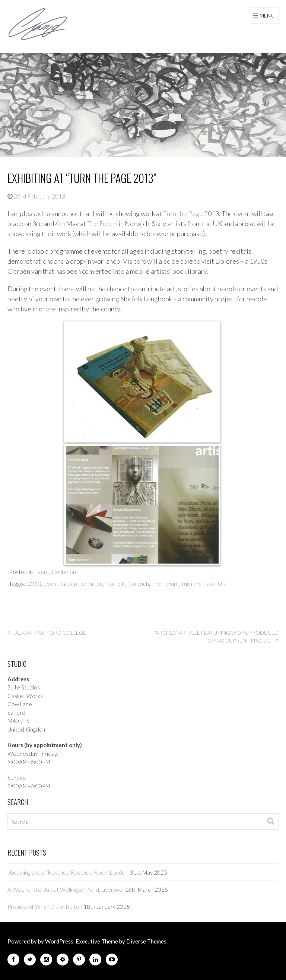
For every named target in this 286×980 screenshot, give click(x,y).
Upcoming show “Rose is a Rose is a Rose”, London (68, 872)
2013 (34, 583)
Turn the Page (183, 213)
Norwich (138, 583)
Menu (267, 15)
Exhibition (64, 572)
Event (42, 572)
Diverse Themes (146, 941)
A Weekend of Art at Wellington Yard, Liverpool (66, 889)
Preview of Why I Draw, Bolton (45, 907)
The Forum (102, 223)
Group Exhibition (82, 583)
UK (222, 583)
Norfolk (115, 583)
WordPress (59, 941)
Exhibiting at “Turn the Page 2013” (82, 178)
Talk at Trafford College (49, 633)
